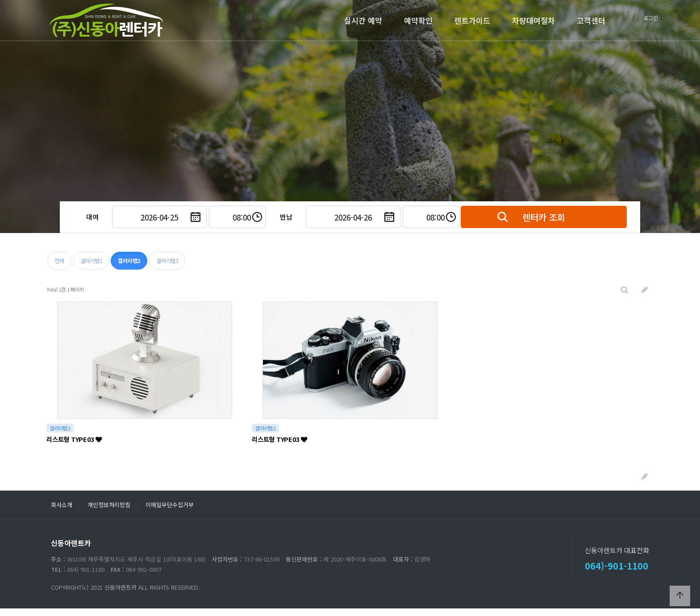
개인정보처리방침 (109, 505)
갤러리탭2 (129, 260)
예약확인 (418, 20)
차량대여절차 (533, 20)
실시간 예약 (363, 20)
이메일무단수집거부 (170, 505)
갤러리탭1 (91, 260)
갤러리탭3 (167, 260)
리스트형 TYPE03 (74, 439)
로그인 (651, 18)
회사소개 (62, 505)
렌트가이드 (472, 20)
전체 (59, 260)
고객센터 (591, 20)
